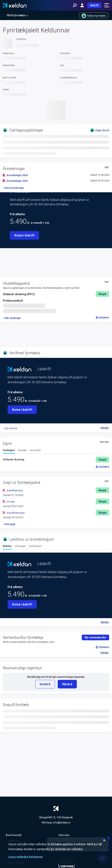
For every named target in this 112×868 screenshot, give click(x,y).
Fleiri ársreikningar (13, 188)
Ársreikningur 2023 (15, 181)
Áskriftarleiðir (14, 835)
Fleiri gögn (9, 524)
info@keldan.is (62, 823)
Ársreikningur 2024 (15, 175)
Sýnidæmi (103, 317)
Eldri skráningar (12, 318)
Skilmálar (64, 835)
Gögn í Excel (100, 130)
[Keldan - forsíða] (15, 5)
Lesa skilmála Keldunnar (26, 857)
